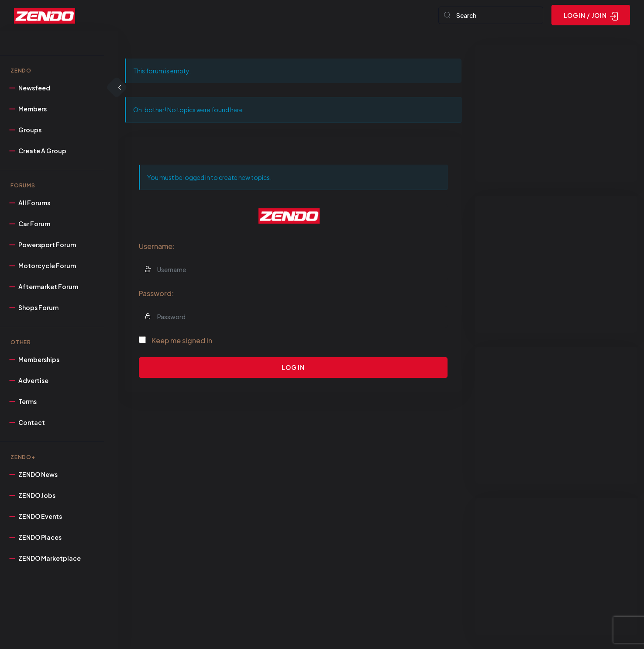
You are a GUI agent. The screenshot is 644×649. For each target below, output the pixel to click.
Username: (157, 246)
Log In (293, 367)
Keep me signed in (182, 340)
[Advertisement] (556, 113)
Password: (156, 293)
